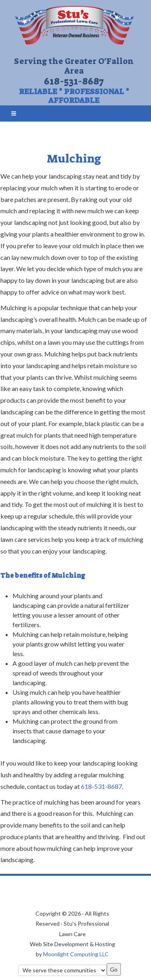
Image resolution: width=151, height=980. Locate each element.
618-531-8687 (74, 81)
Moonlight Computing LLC (76, 954)
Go (114, 969)
